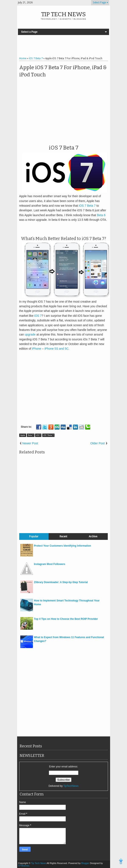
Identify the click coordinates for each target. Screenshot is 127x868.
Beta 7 (31, 435)
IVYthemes (24, 866)
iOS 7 (38, 316)
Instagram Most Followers (50, 564)
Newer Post (30, 443)
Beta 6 (101, 215)
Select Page (99, 3)
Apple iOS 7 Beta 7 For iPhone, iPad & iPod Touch (63, 71)
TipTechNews (71, 786)
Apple (23, 435)
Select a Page (29, 32)
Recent (63, 536)
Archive (93, 536)
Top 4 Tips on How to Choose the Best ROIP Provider (66, 619)
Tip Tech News (63, 14)
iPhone (37, 349)
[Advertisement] (67, 46)
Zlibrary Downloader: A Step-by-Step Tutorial (61, 582)
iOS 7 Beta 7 (87, 206)
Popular (34, 536)
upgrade (30, 334)
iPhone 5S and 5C (56, 349)
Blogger (85, 863)
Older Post (98, 443)
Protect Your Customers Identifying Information (63, 546)
